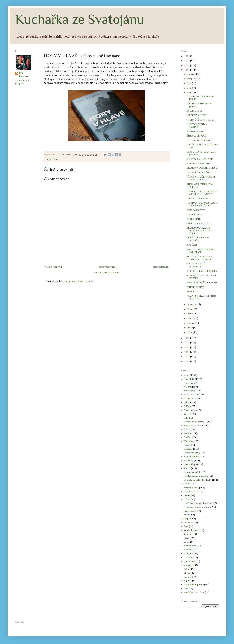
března (191, 323)
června (191, 309)
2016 (187, 348)
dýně (186, 526)
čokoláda (188, 550)
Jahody (187, 573)
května (190, 314)
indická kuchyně (191, 530)
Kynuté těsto (190, 511)
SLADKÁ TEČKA (195, 215)
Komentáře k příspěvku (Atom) (80, 281)
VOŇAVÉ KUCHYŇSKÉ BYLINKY (203, 283)
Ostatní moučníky (192, 453)
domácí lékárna (191, 488)
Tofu (186, 418)
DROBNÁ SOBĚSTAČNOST (200, 173)
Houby (187, 484)
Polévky (187, 406)
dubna (190, 318)
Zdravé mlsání (190, 410)
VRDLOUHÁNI (193, 219)
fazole (187, 542)
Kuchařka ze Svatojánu (80, 19)
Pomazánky (189, 561)
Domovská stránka (107, 267)
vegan (187, 375)
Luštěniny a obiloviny (194, 422)
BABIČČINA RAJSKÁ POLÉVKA (202, 271)
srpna (190, 93)
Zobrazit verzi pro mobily (107, 273)
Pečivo (187, 499)
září (189, 88)
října (189, 83)
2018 (187, 338)
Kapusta (188, 581)
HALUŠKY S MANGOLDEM (200, 159)
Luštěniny (188, 449)
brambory (189, 461)
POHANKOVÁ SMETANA (198, 164)
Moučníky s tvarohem (194, 592)
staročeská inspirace (194, 585)
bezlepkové (189, 391)
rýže (186, 589)
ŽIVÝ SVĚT (192, 245)
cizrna (187, 515)
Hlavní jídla (189, 379)
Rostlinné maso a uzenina (196, 476)
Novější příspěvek (53, 267)
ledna (190, 332)
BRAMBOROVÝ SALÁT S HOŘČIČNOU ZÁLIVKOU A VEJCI (201, 231)
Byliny (187, 403)
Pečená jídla (189, 399)
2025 (187, 56)
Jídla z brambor (191, 457)
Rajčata (187, 434)
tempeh (187, 519)
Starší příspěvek (161, 267)
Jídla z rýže (189, 534)
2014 (187, 357)
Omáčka (187, 437)
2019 (187, 70)
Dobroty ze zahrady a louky (198, 480)
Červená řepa (190, 465)
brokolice (188, 554)
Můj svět (188, 387)
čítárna (55, 159)
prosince (192, 74)
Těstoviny (188, 441)
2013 (187, 361)
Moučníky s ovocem (193, 426)
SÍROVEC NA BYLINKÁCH (199, 141)
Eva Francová (24, 75)
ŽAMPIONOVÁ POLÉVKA (199, 224)
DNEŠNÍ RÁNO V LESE (198, 199)
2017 (187, 343)
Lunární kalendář (192, 472)
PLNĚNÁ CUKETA (195, 287)
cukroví (187, 577)
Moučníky (188, 383)
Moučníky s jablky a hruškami (198, 503)
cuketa (187, 496)
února (190, 328)
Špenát (187, 469)
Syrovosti (188, 523)
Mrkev (187, 445)
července (192, 305)
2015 (187, 352)
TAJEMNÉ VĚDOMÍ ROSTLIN (201, 120)
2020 (187, 66)
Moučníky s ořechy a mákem (197, 507)
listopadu (192, 79)
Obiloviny (188, 558)
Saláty (187, 414)
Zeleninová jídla (191, 395)
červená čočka (191, 546)
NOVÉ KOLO (193, 292)
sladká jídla (189, 565)
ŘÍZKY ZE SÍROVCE (196, 136)
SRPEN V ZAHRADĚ (196, 115)
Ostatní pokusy (191, 492)
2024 (187, 61)
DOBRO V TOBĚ (194, 111)
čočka (186, 569)
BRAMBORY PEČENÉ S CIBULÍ (202, 168)
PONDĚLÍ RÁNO (195, 132)
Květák (187, 538)
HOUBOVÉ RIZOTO (196, 210)
